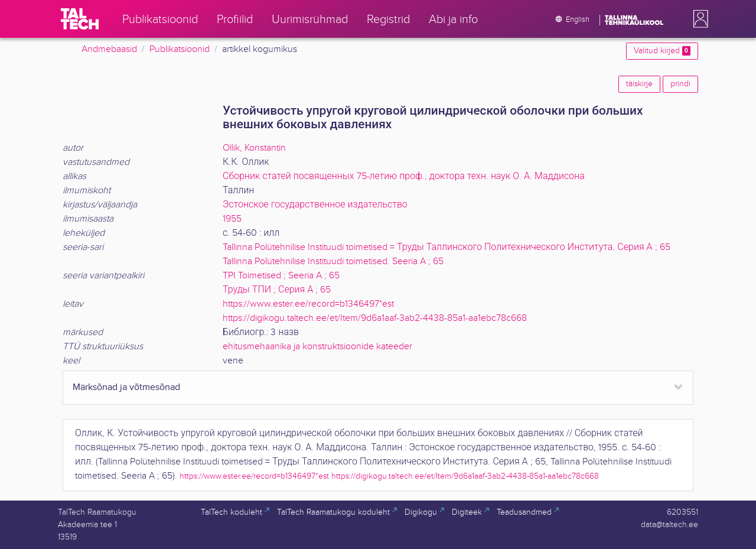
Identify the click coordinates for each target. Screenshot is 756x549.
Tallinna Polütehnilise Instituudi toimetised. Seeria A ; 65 (333, 261)
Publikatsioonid (180, 49)
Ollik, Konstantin (254, 148)
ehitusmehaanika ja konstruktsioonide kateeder (317, 347)
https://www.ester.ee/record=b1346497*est (308, 304)
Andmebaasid (109, 49)
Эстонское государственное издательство (315, 205)
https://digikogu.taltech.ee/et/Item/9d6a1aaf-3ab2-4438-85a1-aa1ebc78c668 (375, 318)
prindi (680, 84)
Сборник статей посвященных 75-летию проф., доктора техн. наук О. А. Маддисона (404, 176)
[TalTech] (80, 19)
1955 (232, 219)
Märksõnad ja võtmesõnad (126, 387)
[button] (698, 19)
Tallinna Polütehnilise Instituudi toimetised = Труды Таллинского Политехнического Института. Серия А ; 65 (447, 247)
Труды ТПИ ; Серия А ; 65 (277, 290)
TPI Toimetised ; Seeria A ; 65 (281, 276)
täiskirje (639, 84)
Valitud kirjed (662, 51)
